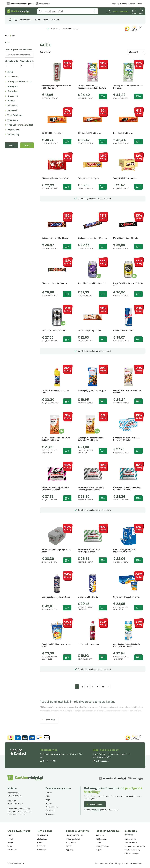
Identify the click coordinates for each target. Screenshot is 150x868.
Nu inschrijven (96, 804)
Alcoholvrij (13, 77)
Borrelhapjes (12, 850)
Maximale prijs (27, 61)
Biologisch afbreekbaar (19, 82)
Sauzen (98, 843)
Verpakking (13, 135)
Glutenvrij (13, 96)
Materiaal (12, 106)
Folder (139, 4)
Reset (27, 145)
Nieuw (37, 20)
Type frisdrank (15, 115)
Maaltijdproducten (102, 846)
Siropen (69, 846)
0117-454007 (12, 801)
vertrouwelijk (96, 810)
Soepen (98, 850)
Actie (46, 20)
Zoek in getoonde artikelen (18, 50)
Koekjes (10, 843)
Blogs (114, 4)
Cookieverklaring (136, 863)
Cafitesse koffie (43, 835)
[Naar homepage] (10, 20)
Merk (10, 72)
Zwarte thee (41, 846)
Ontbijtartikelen (101, 839)
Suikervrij (12, 110)
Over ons (49, 792)
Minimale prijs (11, 61)
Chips (10, 846)
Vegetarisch (14, 130)
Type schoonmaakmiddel (20, 125)
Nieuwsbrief (122, 4)
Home (7, 35)
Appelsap (70, 850)
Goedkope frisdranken (74, 835)
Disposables (100, 835)
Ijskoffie (40, 843)
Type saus (13, 120)
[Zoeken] (95, 11)
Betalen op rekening (132, 850)
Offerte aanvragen (132, 853)
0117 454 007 (50, 761)
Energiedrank (71, 843)
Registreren (124, 11)
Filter (11, 145)
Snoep (10, 835)
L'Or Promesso (42, 839)
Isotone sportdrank (73, 839)
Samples (132, 4)
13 (103, 687)
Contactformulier (52, 807)
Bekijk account (103, 761)
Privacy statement (121, 863)
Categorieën (24, 20)
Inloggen (115, 11)
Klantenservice (48, 750)
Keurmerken (50, 814)
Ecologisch (13, 91)
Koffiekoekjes (42, 850)
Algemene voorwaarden (104, 863)
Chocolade (11, 839)
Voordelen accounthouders (135, 846)
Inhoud (11, 101)
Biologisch (13, 86)
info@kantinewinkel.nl (15, 803)
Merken (55, 20)
